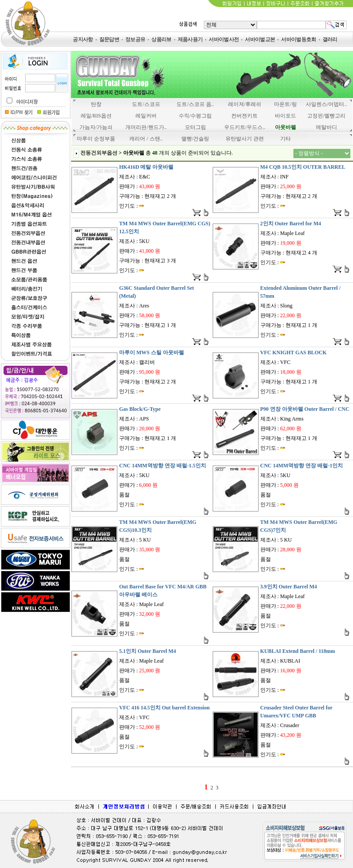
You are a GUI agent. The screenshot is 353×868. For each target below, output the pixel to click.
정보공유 (135, 39)
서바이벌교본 (260, 39)
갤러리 (330, 39)
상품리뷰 (161, 39)
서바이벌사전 (224, 39)
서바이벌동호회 (299, 39)
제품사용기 (190, 39)
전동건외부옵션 (99, 153)
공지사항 (83, 39)
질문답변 (109, 39)
